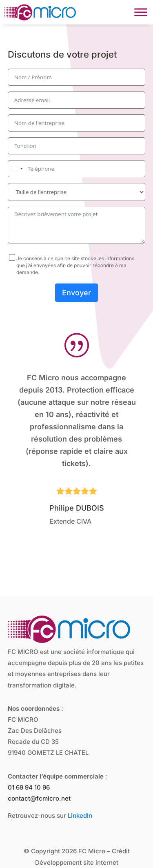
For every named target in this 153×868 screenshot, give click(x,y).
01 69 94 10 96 (29, 762)
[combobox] (17, 169)
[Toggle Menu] (141, 12)
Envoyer (76, 293)
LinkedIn (80, 790)
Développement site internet (77, 837)
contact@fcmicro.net (39, 773)
